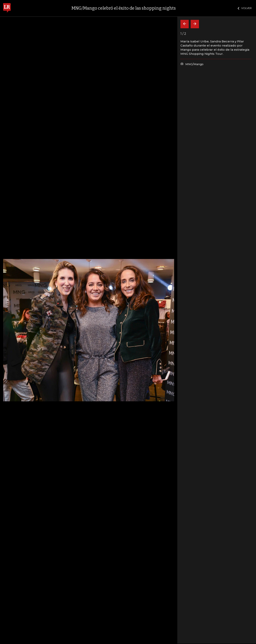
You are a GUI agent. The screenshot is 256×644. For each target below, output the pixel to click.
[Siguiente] (195, 24)
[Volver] (185, 24)
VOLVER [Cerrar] (245, 8)
